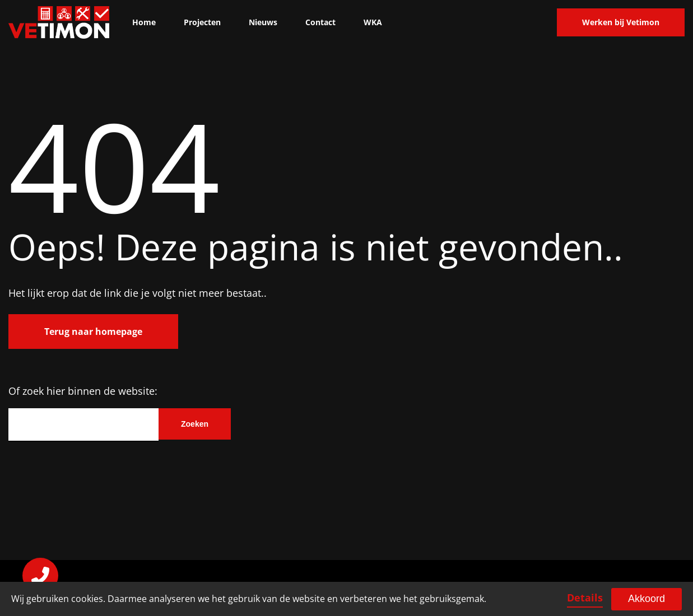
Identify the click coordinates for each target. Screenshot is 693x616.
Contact (320, 22)
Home (144, 22)
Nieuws (263, 22)
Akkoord (647, 599)
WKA (373, 22)
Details (585, 598)
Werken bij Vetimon (621, 22)
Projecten (202, 22)
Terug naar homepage (93, 332)
